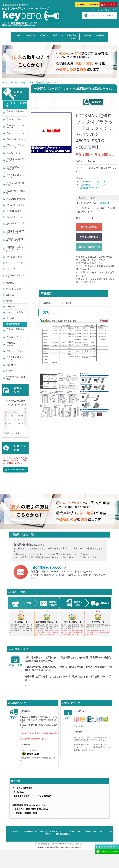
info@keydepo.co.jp (48, 567)
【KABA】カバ (13, 153)
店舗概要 (100, 35)
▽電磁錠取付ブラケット (46, 83)
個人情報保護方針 (63, 834)
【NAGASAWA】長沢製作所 (15, 168)
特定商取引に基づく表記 (34, 832)
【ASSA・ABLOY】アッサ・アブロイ (15, 240)
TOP (18, 35)
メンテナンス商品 (14, 312)
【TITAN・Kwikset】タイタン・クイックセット (16, 249)
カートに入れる (89, 227)
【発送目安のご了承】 (87, 203)
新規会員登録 (94, 5)
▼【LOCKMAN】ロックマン (17, 83)
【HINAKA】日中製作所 (15, 184)
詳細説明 (104, 203)
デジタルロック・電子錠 (15, 276)
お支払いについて (57, 832)
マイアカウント (82, 5)
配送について (59, 35)
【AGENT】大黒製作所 (16, 192)
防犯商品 (10, 295)
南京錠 (9, 301)
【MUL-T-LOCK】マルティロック (15, 232)
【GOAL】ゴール (14, 119)
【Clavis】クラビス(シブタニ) (15, 146)
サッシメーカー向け (15, 263)
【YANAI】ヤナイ (14, 217)
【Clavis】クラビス (15, 351)
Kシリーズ (11, 269)
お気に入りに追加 (89, 237)
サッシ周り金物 (13, 289)
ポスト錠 (10, 318)
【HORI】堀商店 (13, 211)
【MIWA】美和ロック (15, 113)
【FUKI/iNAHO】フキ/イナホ (15, 160)
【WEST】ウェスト (15, 133)
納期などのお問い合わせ (90, 247)
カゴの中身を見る (108, 5)
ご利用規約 (86, 35)
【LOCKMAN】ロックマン (15, 176)
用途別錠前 (11, 283)
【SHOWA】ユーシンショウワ (15, 126)
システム (10, 371)
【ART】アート (13, 365)
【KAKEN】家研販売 (16, 199)
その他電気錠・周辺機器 (15, 378)
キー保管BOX (12, 307)
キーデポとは (32, 35)
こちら (34, 686)
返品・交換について (94, 832)
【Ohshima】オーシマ (15, 224)
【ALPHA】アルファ (16, 139)
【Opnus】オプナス (15, 205)
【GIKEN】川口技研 (15, 257)
